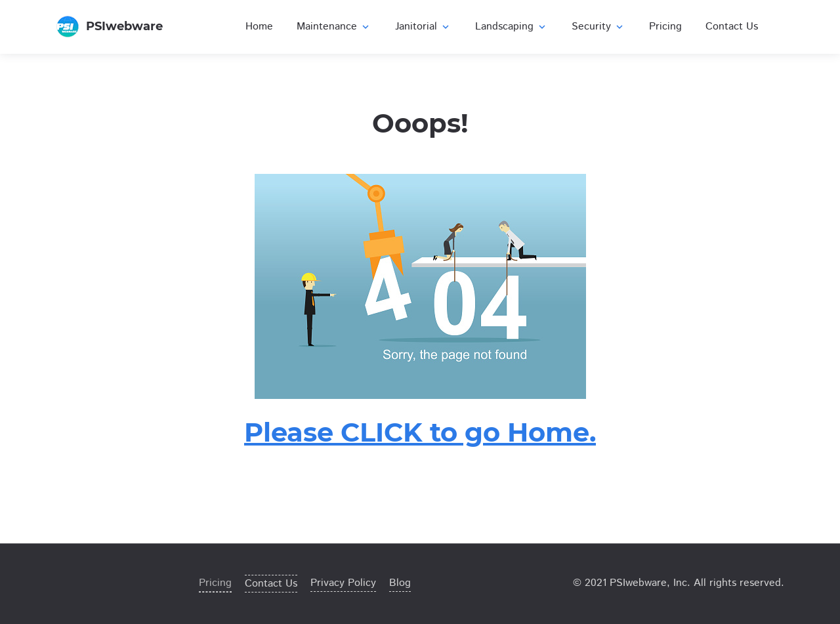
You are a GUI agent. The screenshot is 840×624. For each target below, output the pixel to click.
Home (259, 27)
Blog (400, 583)
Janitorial (423, 27)
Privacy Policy (343, 583)
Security (598, 27)
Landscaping (512, 27)
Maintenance (334, 27)
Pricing (665, 27)
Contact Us (732, 27)
